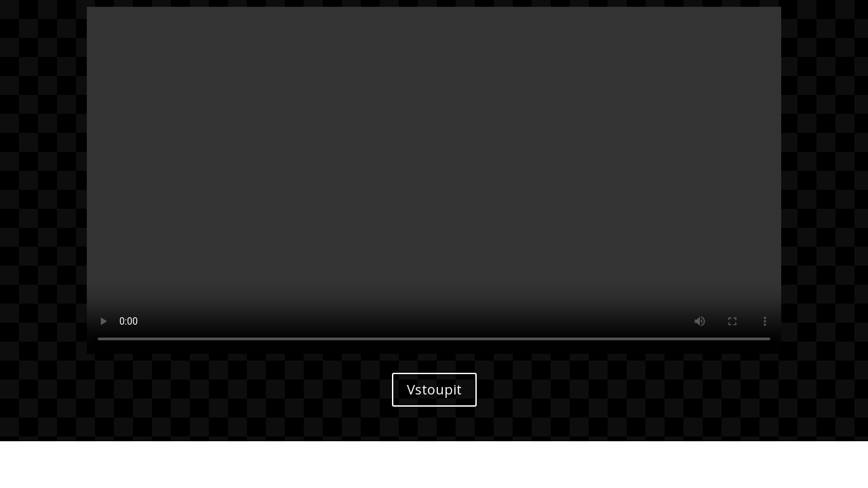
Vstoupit (434, 389)
